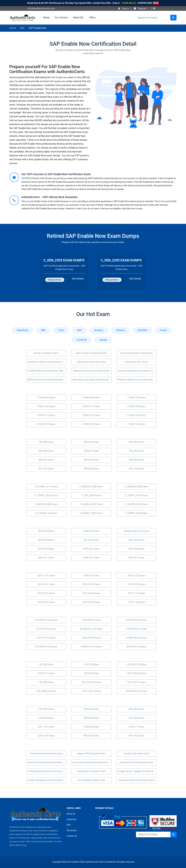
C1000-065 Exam (46, 398)
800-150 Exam (136, 469)
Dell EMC (142, 330)
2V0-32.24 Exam (91, 593)
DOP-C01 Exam (91, 558)
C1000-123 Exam (137, 398)
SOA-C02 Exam (91, 531)
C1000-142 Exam (137, 424)
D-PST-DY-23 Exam (136, 647)
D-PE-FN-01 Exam (91, 620)
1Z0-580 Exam (46, 665)
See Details (78, 279)
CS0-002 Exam (91, 727)
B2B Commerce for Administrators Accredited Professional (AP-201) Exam (47, 380)
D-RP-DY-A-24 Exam (91, 647)
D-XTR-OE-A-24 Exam (46, 620)
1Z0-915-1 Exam (46, 673)
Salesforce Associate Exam (91, 362)
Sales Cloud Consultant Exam (91, 353)
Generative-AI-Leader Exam (91, 771)
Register (140, 8)
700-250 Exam (136, 451)
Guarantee (71, 819)
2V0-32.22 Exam (136, 576)
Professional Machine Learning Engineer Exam (47, 771)
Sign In (124, 8)
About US (78, 18)
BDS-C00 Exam (46, 540)
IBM (43, 330)
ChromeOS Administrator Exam (46, 754)
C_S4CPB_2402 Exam (46, 504)
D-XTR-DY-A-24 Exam (46, 647)
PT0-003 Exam (46, 709)
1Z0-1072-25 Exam (91, 682)
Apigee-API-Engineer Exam (91, 754)
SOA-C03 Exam (136, 549)
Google (103, 340)
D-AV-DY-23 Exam (46, 638)
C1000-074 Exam (46, 424)
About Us (71, 814)
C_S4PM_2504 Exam (136, 513)
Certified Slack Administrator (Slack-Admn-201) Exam (47, 371)
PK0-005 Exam (91, 736)
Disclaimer (72, 830)
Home (46, 18)
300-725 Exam (46, 469)
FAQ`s (93, 18)
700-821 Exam (91, 451)
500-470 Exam (46, 460)
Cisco (61, 330)
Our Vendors (61, 18)
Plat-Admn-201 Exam (137, 362)
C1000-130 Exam (91, 424)
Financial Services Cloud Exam (136, 353)
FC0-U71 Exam (136, 727)
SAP (22, 28)
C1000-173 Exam (46, 415)
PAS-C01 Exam (137, 558)
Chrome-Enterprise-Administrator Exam (47, 762)
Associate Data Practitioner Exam (136, 780)
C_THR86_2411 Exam (46, 487)
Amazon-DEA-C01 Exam (136, 531)
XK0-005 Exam (91, 709)
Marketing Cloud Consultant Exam (91, 371)
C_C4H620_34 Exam (46, 513)
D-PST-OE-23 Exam (46, 629)
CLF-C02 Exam (91, 540)
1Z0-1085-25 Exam (46, 691)
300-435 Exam (91, 469)
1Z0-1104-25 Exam (136, 673)
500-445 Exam (46, 451)
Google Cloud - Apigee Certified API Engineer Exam (137, 771)
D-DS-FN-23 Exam (91, 638)
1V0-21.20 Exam (136, 602)
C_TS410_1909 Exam (136, 495)
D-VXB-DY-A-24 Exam (91, 629)
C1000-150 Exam (137, 415)
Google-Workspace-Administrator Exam (47, 780)
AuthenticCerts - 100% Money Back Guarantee (49, 197)
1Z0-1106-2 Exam (91, 691)
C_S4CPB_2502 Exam (137, 504)
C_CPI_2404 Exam (91, 495)
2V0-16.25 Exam (91, 602)
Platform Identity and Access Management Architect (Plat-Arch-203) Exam (137, 380)
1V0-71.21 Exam (136, 593)
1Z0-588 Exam (46, 682)
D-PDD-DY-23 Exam (136, 620)
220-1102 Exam (46, 736)
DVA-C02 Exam (46, 549)
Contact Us (72, 836)
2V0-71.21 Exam (46, 576)
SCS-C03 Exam (46, 531)
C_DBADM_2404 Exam (137, 487)
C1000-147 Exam (91, 415)
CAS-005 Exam (136, 718)
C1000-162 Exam (46, 406)
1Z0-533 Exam (91, 673)
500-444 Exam (136, 442)
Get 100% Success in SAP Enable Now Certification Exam (56, 174)
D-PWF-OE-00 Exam (136, 638)
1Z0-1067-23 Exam (136, 665)
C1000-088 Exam (91, 398)
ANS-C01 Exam (46, 558)
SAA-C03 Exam (136, 540)
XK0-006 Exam (136, 709)
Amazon (99, 330)
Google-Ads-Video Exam (137, 754)
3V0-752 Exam (91, 576)
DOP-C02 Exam (91, 549)
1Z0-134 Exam (91, 665)
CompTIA (82, 340)
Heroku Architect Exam (46, 353)
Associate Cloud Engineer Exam (137, 762)
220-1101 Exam (46, 727)
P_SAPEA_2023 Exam (91, 504)
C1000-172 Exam (91, 406)
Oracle (164, 330)
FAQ (69, 825)
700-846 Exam (46, 442)
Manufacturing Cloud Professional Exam (92, 380)
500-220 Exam (91, 460)
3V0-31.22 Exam (91, 584)
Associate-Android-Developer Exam (91, 762)
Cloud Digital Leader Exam (91, 780)
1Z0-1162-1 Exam (136, 682)
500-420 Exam (91, 442)
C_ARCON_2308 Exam (91, 487)
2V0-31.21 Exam (46, 584)
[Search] (153, 18)
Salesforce (22, 330)
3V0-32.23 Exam (46, 602)
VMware (120, 330)
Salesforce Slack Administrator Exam (47, 362)
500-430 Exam (136, 460)
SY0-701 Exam (136, 736)
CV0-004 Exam (46, 718)
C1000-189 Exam (137, 406)
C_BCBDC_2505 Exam (91, 513)
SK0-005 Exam (91, 718)
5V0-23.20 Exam (136, 584)
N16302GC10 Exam (136, 691)
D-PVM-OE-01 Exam (137, 629)
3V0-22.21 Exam (46, 593)
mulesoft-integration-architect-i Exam (137, 371)
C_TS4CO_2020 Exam (46, 495)
